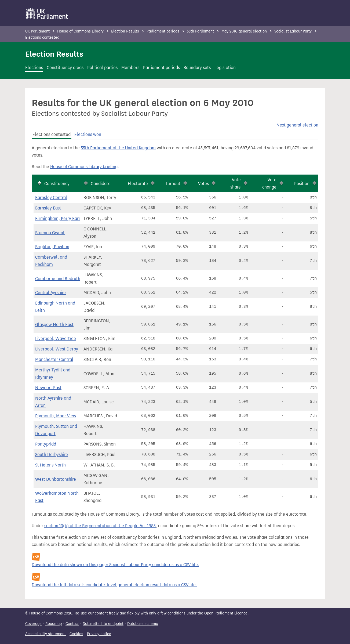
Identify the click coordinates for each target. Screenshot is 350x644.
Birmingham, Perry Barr (58, 218)
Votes (203, 184)
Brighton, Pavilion (52, 247)
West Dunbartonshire (56, 479)
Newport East (48, 388)
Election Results (125, 31)
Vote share (236, 183)
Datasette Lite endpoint (103, 624)
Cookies (76, 634)
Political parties (102, 68)
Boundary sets (197, 68)
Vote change (269, 183)
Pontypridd (46, 444)
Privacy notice (99, 634)
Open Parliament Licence (226, 613)
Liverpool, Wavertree (56, 339)
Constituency (57, 184)
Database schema (143, 624)
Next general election (297, 125)
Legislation (225, 68)
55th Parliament (201, 31)
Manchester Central (54, 359)
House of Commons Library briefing (84, 167)
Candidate (101, 184)
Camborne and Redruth (58, 279)
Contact (72, 624)
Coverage (33, 624)
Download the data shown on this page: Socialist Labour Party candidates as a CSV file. (115, 565)
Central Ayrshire (50, 293)
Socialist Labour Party (294, 31)
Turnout (173, 184)
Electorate (138, 184)
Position (302, 184)
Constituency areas (65, 68)
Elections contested (52, 134)
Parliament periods (163, 31)
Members (130, 68)
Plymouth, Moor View (56, 416)
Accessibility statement (45, 634)
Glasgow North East (54, 325)
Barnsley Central (51, 198)
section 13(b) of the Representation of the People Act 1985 (100, 526)
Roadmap (54, 624)
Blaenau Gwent (50, 233)
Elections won (88, 134)
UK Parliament (37, 31)
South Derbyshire (52, 455)
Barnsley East (48, 208)
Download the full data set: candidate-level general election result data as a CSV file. (114, 585)
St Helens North (50, 465)
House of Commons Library (80, 31)
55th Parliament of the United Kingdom (118, 148)
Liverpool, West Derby (57, 349)
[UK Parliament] (47, 13)
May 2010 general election (245, 31)
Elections (34, 68)
